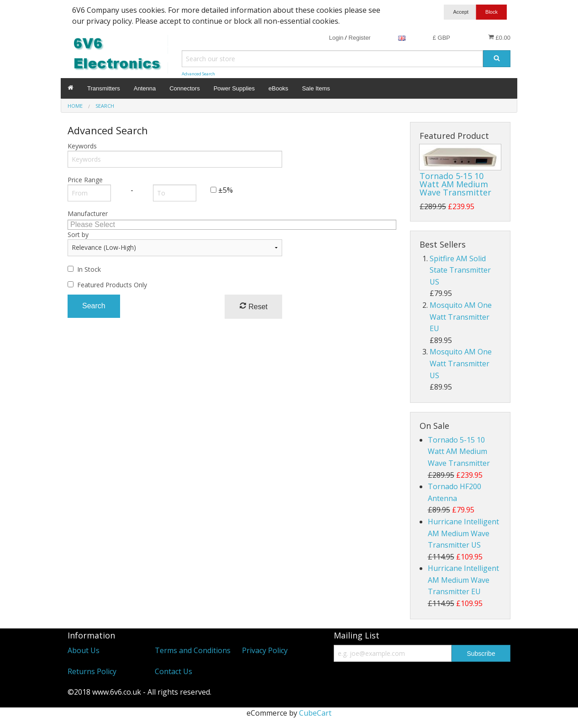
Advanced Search (198, 74)
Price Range (85, 180)
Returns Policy (92, 671)
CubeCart (315, 713)
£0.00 (499, 37)
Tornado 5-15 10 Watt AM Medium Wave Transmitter (455, 184)
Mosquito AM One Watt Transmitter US (461, 363)
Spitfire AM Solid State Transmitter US (460, 270)
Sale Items (316, 88)
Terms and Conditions (193, 650)
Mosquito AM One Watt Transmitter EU (461, 317)
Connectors (184, 88)
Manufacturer (88, 214)
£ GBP (441, 38)
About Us (84, 650)
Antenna (145, 88)
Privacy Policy (265, 650)
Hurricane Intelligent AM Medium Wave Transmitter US (463, 533)
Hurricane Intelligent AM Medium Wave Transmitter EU (463, 580)
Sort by (78, 235)
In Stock (89, 269)
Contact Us (173, 671)
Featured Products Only (112, 285)
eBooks (278, 88)
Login (336, 38)
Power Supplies (234, 88)
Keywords (82, 146)
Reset (253, 306)
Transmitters (104, 88)
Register (359, 38)
